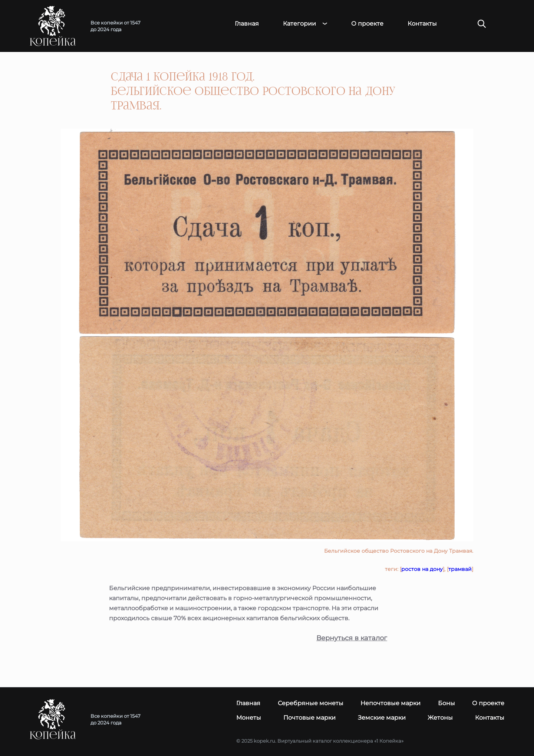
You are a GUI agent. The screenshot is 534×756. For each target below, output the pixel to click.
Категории (299, 24)
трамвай (460, 569)
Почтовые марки (309, 718)
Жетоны (440, 718)
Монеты (249, 718)
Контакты (422, 24)
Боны (446, 703)
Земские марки (382, 718)
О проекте (367, 24)
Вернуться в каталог (352, 638)
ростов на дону (422, 569)
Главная (247, 24)
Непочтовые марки (390, 703)
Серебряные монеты (311, 703)
